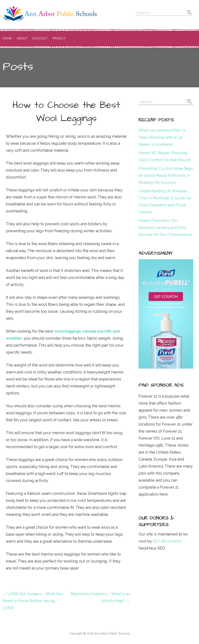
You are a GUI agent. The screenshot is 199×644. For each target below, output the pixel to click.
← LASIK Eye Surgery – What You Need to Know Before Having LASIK (33, 601)
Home (7, 38)
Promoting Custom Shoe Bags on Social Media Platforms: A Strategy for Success (166, 175)
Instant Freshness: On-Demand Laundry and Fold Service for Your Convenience (165, 228)
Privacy (59, 38)
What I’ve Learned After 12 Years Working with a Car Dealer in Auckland (162, 137)
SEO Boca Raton (167, 541)
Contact (40, 38)
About (22, 38)
